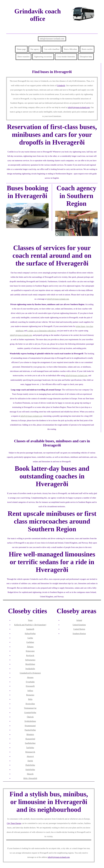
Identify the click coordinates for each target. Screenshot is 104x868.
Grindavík (61, 85)
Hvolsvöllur (30, 704)
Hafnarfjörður (30, 634)
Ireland (79, 620)
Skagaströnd (30, 739)
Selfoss (30, 691)
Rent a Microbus (71, 49)
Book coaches (87, 49)
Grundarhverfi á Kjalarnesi (30, 673)
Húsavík (30, 774)
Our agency (35, 49)
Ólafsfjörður (30, 765)
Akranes (30, 677)
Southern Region (79, 634)
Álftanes (30, 647)
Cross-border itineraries (66, 57)
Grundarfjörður (30, 712)
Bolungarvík (30, 752)
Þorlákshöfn (30, 669)
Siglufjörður (30, 770)
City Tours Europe (14, 823)
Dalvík (30, 761)
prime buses (81, 326)
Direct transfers (23, 57)
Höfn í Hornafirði (30, 778)
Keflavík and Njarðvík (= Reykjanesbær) (30, 625)
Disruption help (86, 57)
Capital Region (79, 629)
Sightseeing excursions (43, 57)
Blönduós (30, 734)
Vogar (30, 620)
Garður (30, 638)
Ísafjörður (30, 748)
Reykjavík (30, 655)
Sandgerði (30, 629)
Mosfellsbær (30, 664)
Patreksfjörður (30, 730)
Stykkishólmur (30, 721)
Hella (30, 699)
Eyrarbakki (30, 682)
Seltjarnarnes (30, 660)
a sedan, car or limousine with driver (42, 331)
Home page (21, 49)
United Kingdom (79, 625)
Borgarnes (30, 695)
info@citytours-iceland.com (52, 39)
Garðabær (30, 642)
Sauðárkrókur (30, 743)
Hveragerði (30, 686)
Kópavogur (30, 651)
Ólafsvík (30, 717)
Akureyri (30, 756)
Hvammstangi (30, 726)
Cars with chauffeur (52, 49)
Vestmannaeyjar (30, 708)
